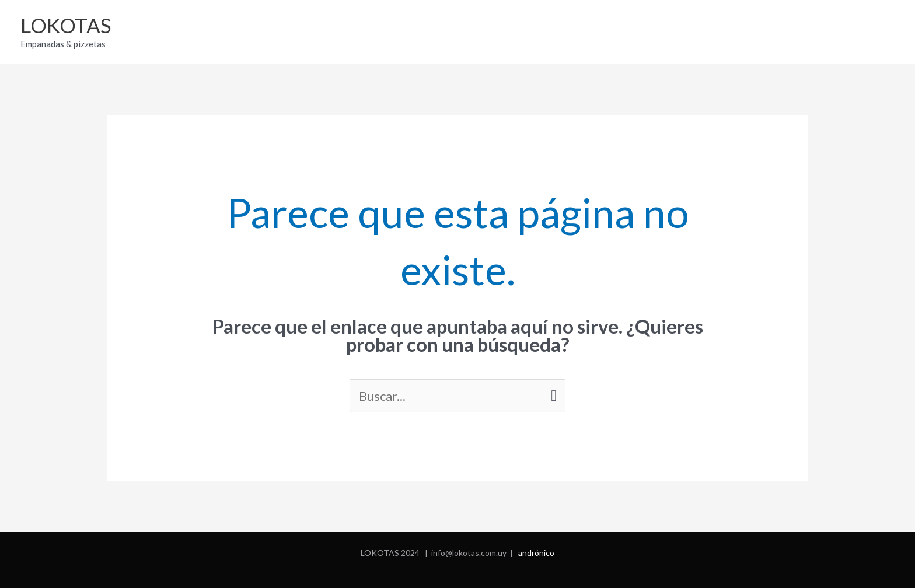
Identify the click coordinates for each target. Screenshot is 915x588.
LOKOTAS (66, 25)
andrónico (536, 553)
